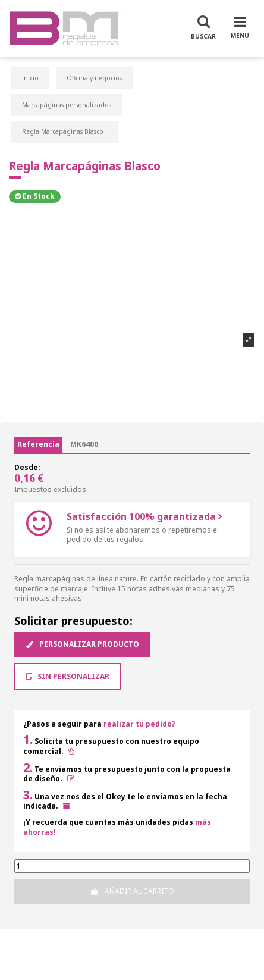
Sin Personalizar (68, 676)
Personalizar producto (82, 644)
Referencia (38, 444)
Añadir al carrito (132, 891)
